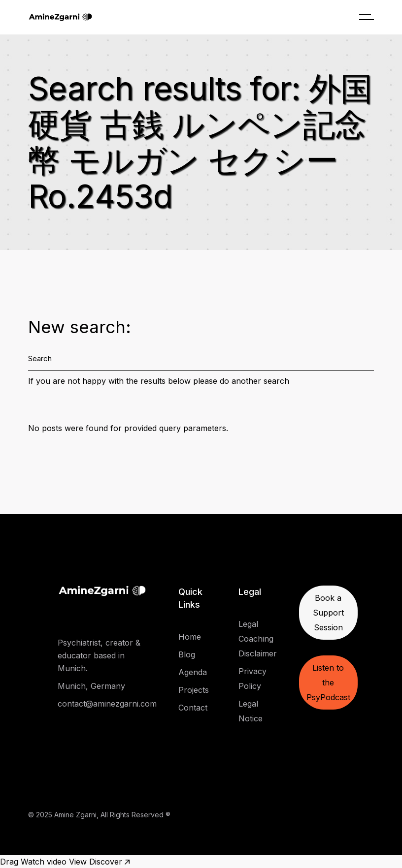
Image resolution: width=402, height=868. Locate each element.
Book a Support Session (328, 613)
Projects (194, 690)
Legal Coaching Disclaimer (258, 639)
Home (190, 637)
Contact (193, 708)
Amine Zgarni (75, 815)
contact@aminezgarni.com (107, 704)
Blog (187, 654)
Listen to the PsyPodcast (328, 682)
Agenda (193, 672)
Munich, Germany (91, 686)
